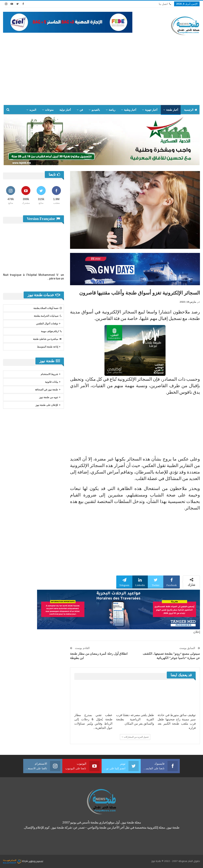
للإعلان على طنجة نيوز (47, 405)
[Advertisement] (101, 74)
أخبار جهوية (151, 110)
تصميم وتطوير (36, 861)
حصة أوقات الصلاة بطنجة (48, 308)
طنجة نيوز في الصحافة (47, 390)
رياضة (112, 110)
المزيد (33, 110)
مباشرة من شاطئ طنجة (47, 339)
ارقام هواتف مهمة (51, 331)
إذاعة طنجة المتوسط (48, 347)
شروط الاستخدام (49, 374)
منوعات (49, 110)
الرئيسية (191, 110)
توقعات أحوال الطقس (47, 324)
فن (81, 110)
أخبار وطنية (130, 110)
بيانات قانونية (52, 382)
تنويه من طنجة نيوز (49, 397)
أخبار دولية (65, 110)
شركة (16, 861)
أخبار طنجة (172, 110)
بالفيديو (96, 110)
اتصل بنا (165, 4)
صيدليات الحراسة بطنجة (48, 316)
